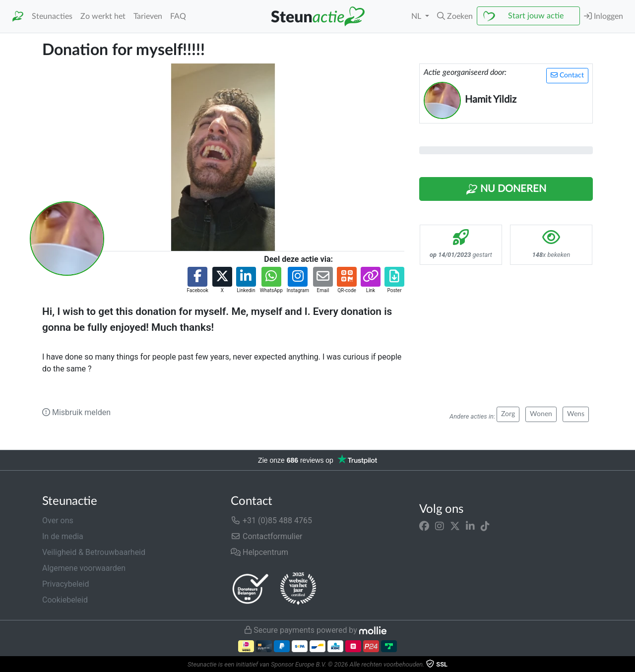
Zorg (508, 414)
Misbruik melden (76, 412)
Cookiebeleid (65, 600)
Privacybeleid (65, 584)
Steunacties (52, 16)
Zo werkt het (103, 16)
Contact (567, 75)
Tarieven (148, 16)
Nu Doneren (506, 189)
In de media (63, 536)
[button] (455, 16)
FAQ (178, 16)
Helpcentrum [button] (259, 552)
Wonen (541, 414)
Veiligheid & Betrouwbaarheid (94, 552)
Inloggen (603, 16)
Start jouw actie (536, 16)
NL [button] (417, 16)
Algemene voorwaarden (84, 568)
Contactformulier (267, 536)
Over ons (58, 520)
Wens (576, 414)
